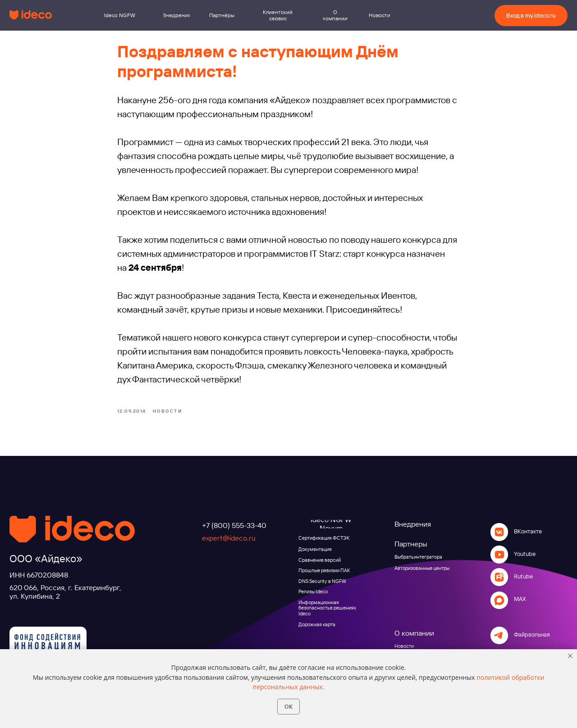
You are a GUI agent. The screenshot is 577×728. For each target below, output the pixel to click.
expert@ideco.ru (229, 540)
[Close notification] (570, 656)
